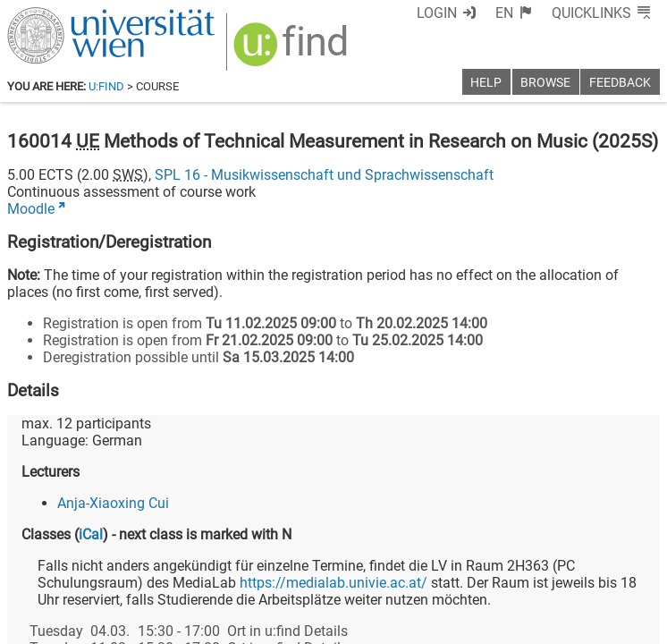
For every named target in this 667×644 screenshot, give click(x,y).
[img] (282, 46)
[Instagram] (631, 569)
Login (470, 13)
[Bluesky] (516, 569)
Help (486, 83)
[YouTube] (574, 569)
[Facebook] (459, 569)
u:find (106, 86)
